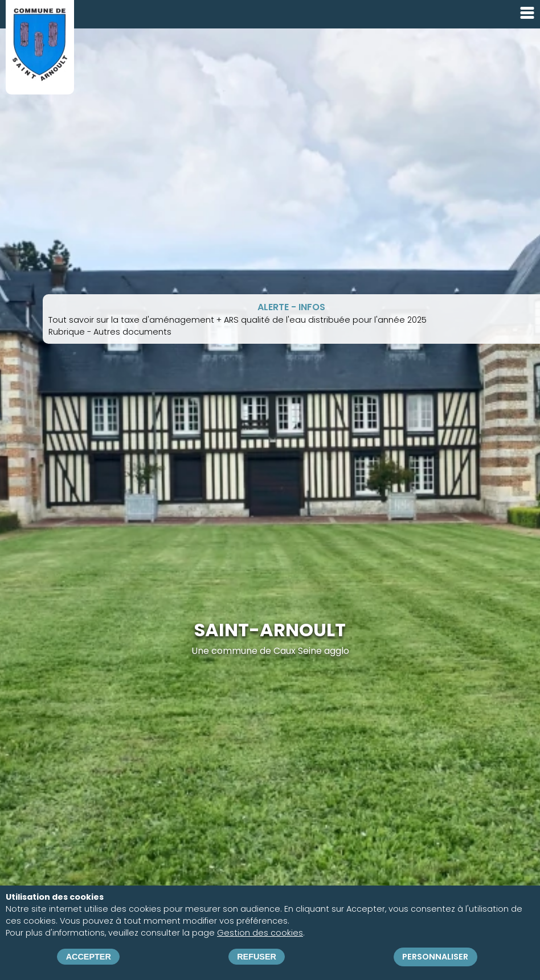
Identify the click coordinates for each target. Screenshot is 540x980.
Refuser (257, 957)
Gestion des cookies (260, 933)
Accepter (89, 957)
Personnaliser (435, 957)
